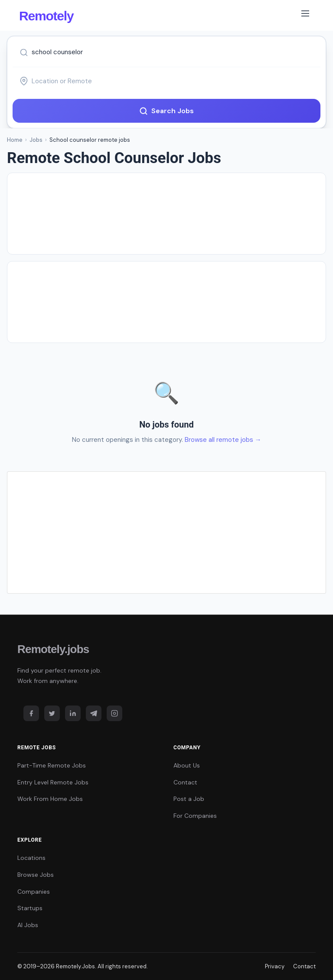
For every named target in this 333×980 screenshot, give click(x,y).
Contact (185, 782)
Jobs (36, 140)
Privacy (275, 966)
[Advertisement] (166, 214)
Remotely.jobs (53, 649)
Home (15, 140)
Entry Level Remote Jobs (53, 782)
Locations (31, 858)
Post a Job (189, 799)
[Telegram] (94, 713)
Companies (34, 892)
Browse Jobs (36, 875)
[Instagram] (114, 713)
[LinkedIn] (73, 713)
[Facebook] (31, 713)
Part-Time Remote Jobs (52, 765)
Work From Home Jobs (50, 799)
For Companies (195, 816)
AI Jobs (28, 925)
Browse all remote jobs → (223, 440)
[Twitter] (52, 713)
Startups (30, 908)
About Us (187, 765)
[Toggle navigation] (305, 15)
